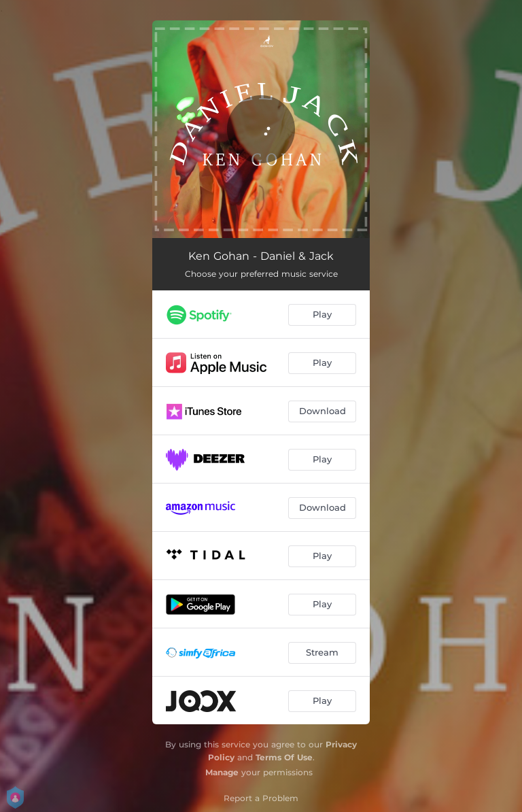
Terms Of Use (284, 757)
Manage (222, 772)
